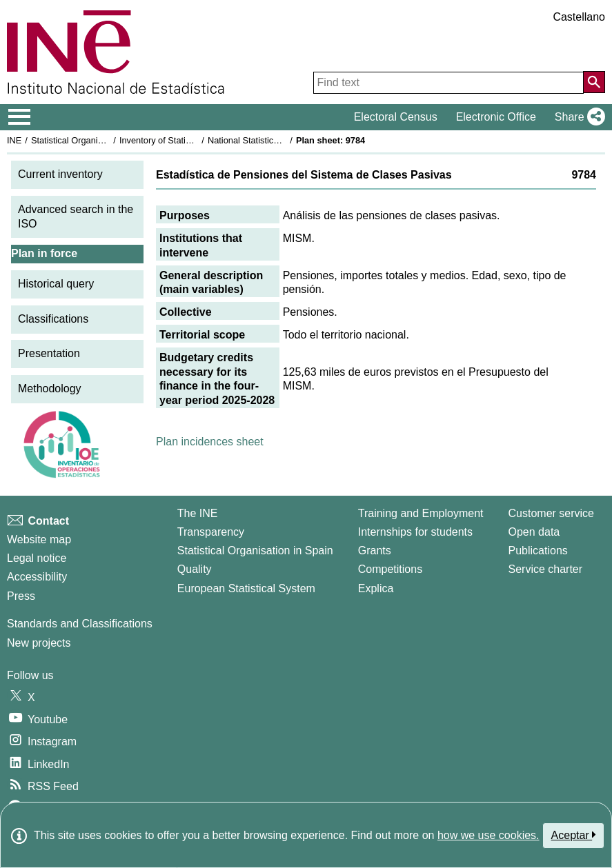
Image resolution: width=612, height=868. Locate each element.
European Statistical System (246, 588)
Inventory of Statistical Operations (185, 140)
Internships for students (415, 532)
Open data (534, 532)
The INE (198, 513)
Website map (39, 539)
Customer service (551, 513)
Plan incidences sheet (210, 442)
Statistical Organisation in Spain (93, 140)
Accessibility (37, 577)
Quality (195, 569)
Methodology (50, 388)
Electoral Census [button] (396, 117)
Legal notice (37, 558)
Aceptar (574, 835)
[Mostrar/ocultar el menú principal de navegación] (20, 117)
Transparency (211, 532)
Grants (375, 551)
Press (21, 596)
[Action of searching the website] (594, 82)
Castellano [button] (579, 17)
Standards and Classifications (80, 624)
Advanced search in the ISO (76, 216)
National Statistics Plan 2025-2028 (275, 140)
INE (14, 140)
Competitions (390, 569)
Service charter (546, 569)
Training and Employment (421, 513)
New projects (39, 643)
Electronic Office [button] (496, 117)
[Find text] (448, 83)
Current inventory (60, 174)
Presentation (49, 353)
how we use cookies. (488, 835)
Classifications (53, 319)
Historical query (56, 284)
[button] (577, 117)
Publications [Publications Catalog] (538, 551)
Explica (376, 588)
